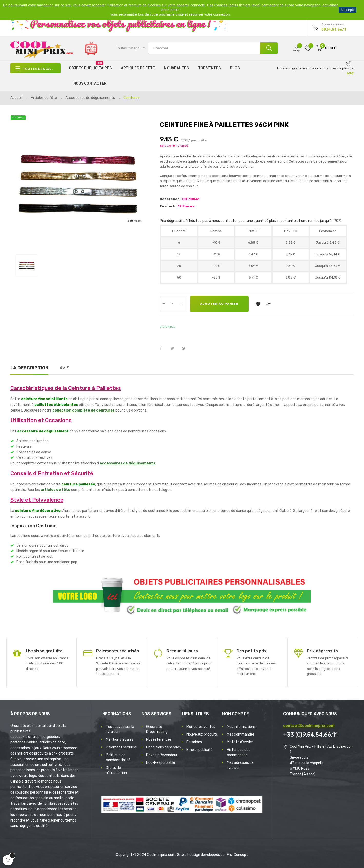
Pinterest (186, 349)
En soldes (194, 742)
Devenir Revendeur (162, 755)
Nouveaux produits (202, 734)
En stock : (168, 206)
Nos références (159, 740)
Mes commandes (241, 734)
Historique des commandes (239, 752)
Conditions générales (164, 747)
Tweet (175, 349)
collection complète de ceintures (83, 410)
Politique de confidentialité (118, 757)
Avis (65, 368)
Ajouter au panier (219, 304)
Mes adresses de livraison (240, 765)
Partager (164, 349)
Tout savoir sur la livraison (120, 729)
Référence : (171, 199)
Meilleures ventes (201, 727)
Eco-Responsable (161, 763)
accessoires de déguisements (127, 463)
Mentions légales (120, 740)
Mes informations (241, 727)
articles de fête (55, 490)
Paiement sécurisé (121, 747)
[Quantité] (173, 304)
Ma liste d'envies (240, 742)
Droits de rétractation (116, 770)
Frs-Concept (237, 855)
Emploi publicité (200, 750)
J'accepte (347, 10)
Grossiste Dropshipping (157, 729)
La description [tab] (29, 368)
